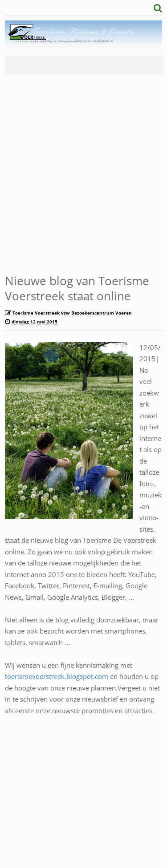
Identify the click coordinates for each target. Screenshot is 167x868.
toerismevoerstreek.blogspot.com (57, 676)
